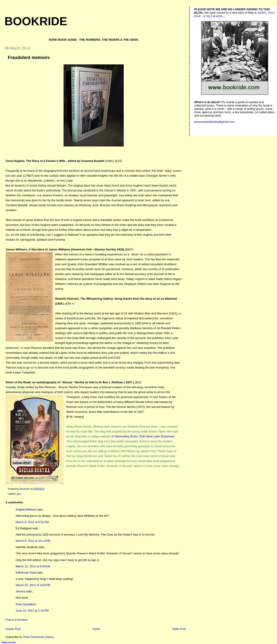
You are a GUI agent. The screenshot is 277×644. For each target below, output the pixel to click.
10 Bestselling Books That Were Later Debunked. (143, 436)
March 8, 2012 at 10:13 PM (33, 541)
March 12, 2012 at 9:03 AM (33, 566)
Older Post (179, 629)
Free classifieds (26, 604)
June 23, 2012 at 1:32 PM (32, 611)
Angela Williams (26, 509)
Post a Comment (16, 620)
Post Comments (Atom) (39, 637)
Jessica (20, 591)
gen (19, 494)
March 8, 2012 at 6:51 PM (32, 522)
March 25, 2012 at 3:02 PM (33, 585)
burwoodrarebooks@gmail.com (214, 122)
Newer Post (13, 629)
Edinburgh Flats (26, 573)
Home (97, 629)
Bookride (36, 21)
